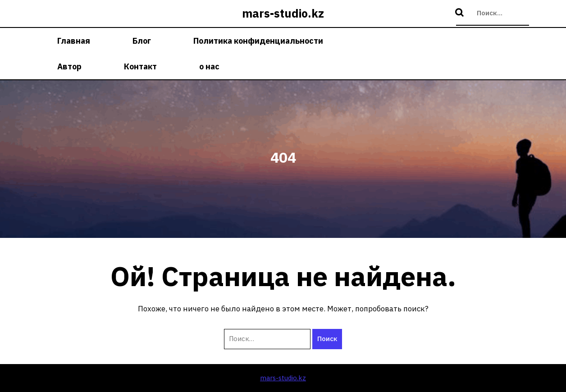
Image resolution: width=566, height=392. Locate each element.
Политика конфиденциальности (258, 41)
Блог (142, 41)
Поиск (461, 13)
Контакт (140, 66)
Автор (69, 66)
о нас (209, 66)
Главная (74, 41)
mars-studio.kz (283, 13)
